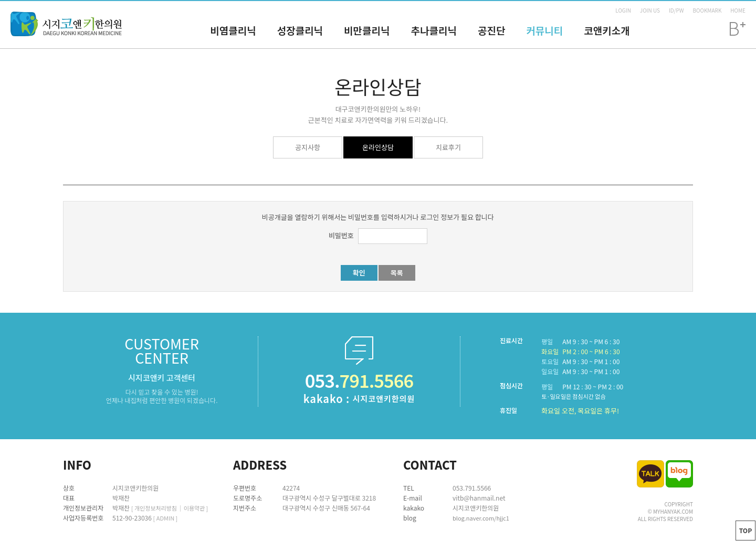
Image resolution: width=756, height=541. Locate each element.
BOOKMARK (707, 10)
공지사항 (308, 147)
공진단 (491, 30)
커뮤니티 (544, 30)
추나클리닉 (434, 30)
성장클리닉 (300, 30)
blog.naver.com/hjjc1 (481, 518)
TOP (746, 530)
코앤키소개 (607, 30)
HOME (738, 10)
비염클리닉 (233, 30)
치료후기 (448, 147)
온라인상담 (378, 147)
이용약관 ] (196, 508)
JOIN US (650, 10)
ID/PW (676, 10)
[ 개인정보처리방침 (154, 508)
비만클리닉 (367, 30)
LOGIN (623, 10)
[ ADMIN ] (166, 518)
